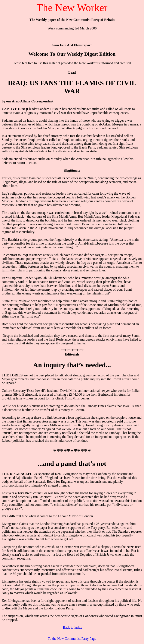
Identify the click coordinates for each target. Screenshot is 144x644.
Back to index (72, 627)
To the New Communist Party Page (72, 639)
